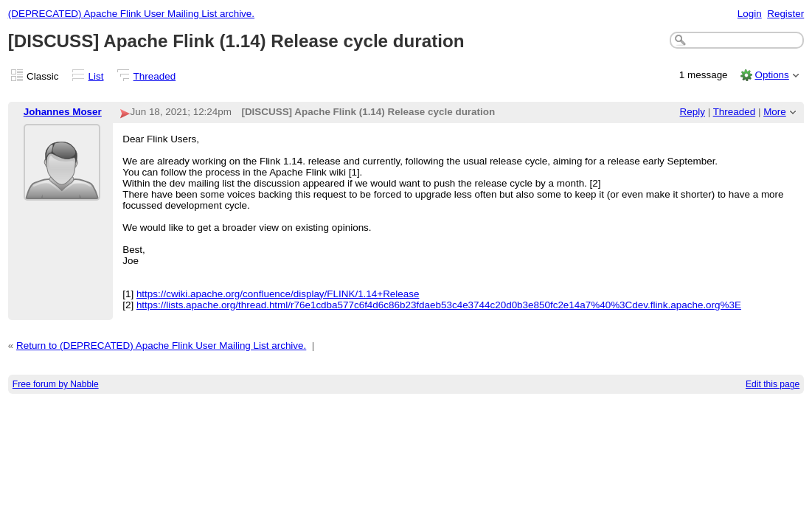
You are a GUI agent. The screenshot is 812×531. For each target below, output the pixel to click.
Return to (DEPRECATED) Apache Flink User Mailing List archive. (161, 346)
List (96, 76)
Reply (693, 112)
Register (785, 14)
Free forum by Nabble (56, 384)
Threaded (155, 76)
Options (771, 75)
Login (750, 14)
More (775, 112)
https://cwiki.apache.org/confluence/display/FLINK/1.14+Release (278, 294)
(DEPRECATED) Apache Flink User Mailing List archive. (131, 14)
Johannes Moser (63, 112)
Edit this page (773, 384)
